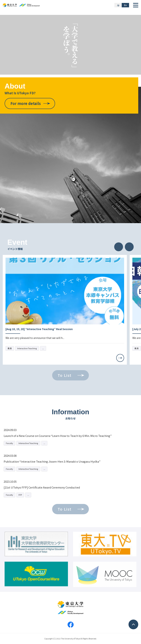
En (125, 5)
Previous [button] (119, 247)
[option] (65, 310)
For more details (26, 103)
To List (65, 375)
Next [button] (129, 247)
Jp (118, 5)
